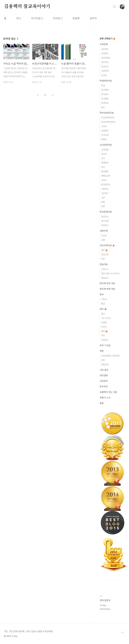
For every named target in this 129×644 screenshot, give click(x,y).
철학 (104, 250)
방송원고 (105, 278)
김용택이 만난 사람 (108, 392)
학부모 (104, 154)
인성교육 (105, 255)
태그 (19, 18)
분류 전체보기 (107, 39)
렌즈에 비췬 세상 (107, 289)
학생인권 (105, 103)
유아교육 (105, 221)
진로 (103, 259)
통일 (102, 403)
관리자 (93, 18)
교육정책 (104, 44)
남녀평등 (105, 99)
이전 (38, 95)
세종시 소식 (105, 398)
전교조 (104, 236)
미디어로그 (37, 18)
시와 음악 (104, 370)
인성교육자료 (107, 245)
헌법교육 (105, 364)
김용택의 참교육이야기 (27, 7)
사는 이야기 (106, 318)
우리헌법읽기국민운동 (110, 356)
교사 (103, 158)
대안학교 (105, 225)
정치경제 (104, 375)
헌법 (102, 351)
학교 (103, 167)
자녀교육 (105, 135)
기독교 (104, 299)
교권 (103, 198)
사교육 (104, 126)
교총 (103, 240)
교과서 (104, 180)
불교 (103, 304)
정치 (103, 309)
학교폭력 (105, 90)
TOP (122, 633)
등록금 (104, 139)
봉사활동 (105, 171)
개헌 (103, 360)
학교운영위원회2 (108, 122)
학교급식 (105, 94)
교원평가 (105, 53)
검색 (115, 7)
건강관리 (104, 381)
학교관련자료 (106, 212)
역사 (103, 336)
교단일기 (105, 193)
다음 (52, 95)
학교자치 (105, 67)
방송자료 (104, 264)
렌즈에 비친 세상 (107, 283)
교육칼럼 (105, 150)
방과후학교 (106, 185)
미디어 (104, 327)
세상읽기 (105, 340)
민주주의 (104, 387)
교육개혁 (105, 71)
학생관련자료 (106, 81)
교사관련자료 (106, 145)
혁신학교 (105, 62)
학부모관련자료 (107, 113)
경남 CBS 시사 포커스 (110, 273)
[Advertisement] (45, 131)
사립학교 (105, 189)
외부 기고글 (105, 345)
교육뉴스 (105, 269)
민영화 (104, 323)
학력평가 (105, 163)
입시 (103, 107)
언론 (103, 206)
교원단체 (104, 231)
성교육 (104, 75)
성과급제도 (106, 58)
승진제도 (105, 49)
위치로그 (58, 18)
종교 (102, 294)
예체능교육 (106, 176)
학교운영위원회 (108, 118)
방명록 (76, 18)
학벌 (103, 202)
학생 (103, 86)
